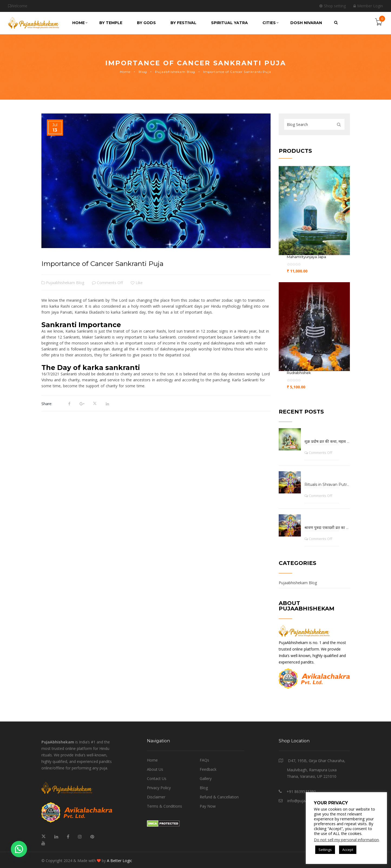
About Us (155, 769)
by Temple (111, 23)
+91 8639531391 (301, 791)
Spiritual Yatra (229, 23)
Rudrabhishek (299, 373)
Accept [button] (348, 850)
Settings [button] (325, 850)
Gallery (206, 778)
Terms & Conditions (165, 806)
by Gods (146, 23)
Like (137, 283)
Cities (271, 23)
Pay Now (208, 806)
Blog (143, 72)
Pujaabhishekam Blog (175, 72)
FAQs (204, 760)
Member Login (368, 6)
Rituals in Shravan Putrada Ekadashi (327, 485)
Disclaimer (156, 797)
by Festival (183, 23)
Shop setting (333, 6)
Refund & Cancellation (219, 797)
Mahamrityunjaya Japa (306, 257)
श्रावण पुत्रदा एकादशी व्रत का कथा (327, 528)
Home (80, 23)
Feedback (208, 769)
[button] (19, 849)
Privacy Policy (159, 788)
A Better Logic (119, 861)
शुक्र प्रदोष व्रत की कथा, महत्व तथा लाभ (327, 441)
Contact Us (157, 778)
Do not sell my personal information (346, 840)
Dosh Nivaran (306, 23)
